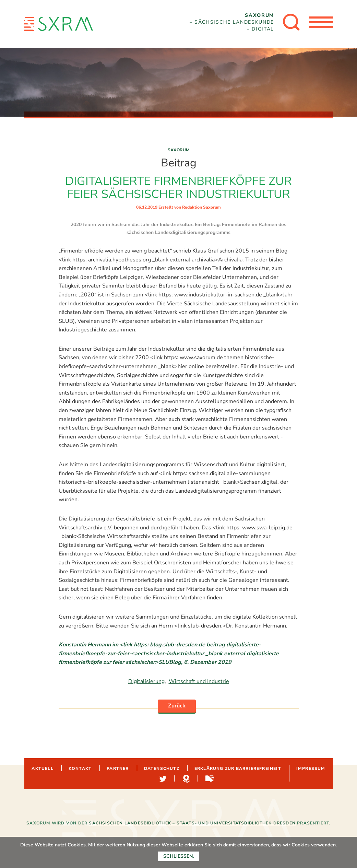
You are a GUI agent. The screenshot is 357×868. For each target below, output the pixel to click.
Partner (118, 769)
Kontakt (80, 769)
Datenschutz (162, 769)
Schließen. (178, 856)
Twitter (162, 779)
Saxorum (179, 150)
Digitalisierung (146, 681)
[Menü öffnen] (321, 22)
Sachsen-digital (209, 779)
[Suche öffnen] (291, 22)
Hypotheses (186, 779)
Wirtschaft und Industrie (199, 681)
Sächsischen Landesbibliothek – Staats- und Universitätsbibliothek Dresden (192, 823)
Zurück (177, 706)
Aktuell (42, 769)
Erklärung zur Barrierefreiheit (238, 769)
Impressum (311, 769)
